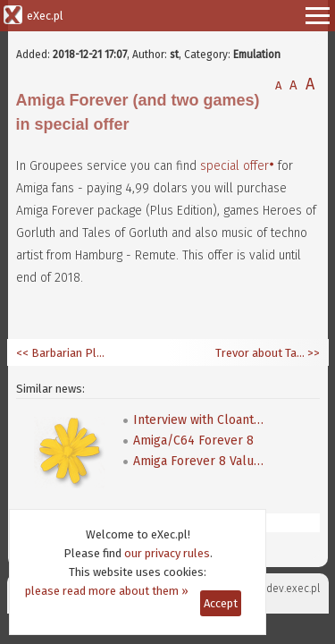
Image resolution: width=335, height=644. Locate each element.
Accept (221, 603)
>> (312, 353)
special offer (234, 166)
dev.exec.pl (293, 589)
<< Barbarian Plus (61, 353)
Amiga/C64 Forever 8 (193, 441)
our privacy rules (167, 553)
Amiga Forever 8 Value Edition (200, 461)
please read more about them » (107, 591)
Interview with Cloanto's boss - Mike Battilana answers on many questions (200, 420)
